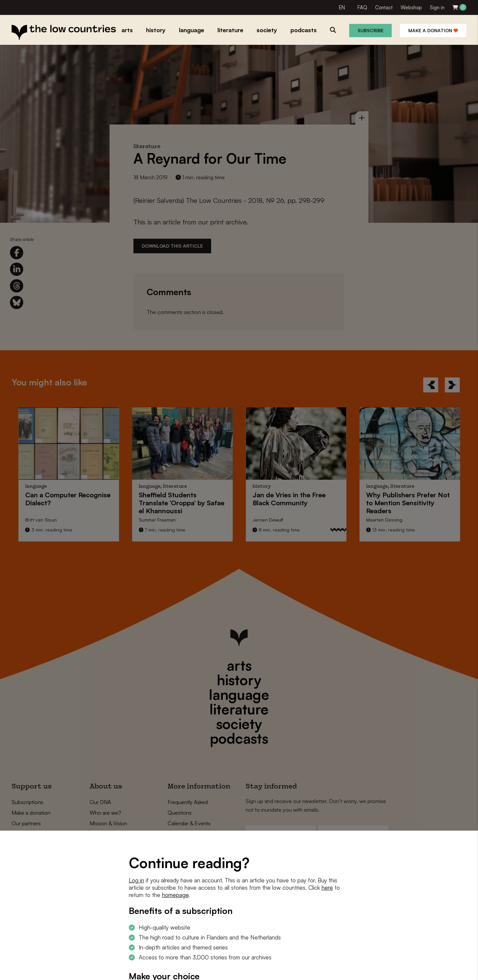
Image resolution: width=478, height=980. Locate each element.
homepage (175, 895)
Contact (384, 7)
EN (342, 7)
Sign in (437, 7)
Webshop (411, 7)
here (327, 888)
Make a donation (433, 30)
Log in (136, 880)
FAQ (362, 7)
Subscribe (370, 30)
